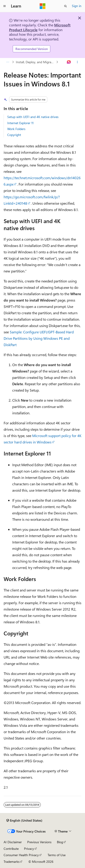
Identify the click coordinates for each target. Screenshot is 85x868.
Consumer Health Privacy (21, 855)
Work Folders (16, 129)
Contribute (11, 849)
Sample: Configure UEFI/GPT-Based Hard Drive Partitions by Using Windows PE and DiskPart (39, 338)
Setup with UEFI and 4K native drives (33, 117)
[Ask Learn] (69, 62)
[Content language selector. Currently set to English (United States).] (24, 820)
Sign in (77, 6)
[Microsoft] (43, 6)
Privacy (29, 849)
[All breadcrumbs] (8, 62)
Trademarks (12, 862)
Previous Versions (39, 842)
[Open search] (66, 6)
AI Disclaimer (13, 842)
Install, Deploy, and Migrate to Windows (36, 62)
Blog (60, 842)
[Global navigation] (5, 6)
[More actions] (77, 62)
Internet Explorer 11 (20, 123)
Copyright (14, 135)
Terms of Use (57, 855)
